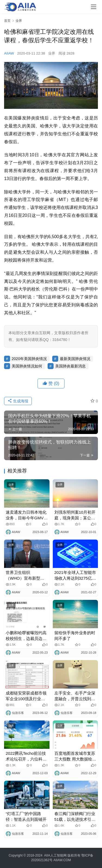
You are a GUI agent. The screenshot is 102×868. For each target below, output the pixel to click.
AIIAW (9, 53)
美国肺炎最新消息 (70, 366)
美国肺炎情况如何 (27, 366)
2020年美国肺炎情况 (29, 359)
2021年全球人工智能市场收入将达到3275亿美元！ (75, 576)
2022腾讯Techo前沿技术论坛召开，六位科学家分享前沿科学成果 (26, 756)
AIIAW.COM (62, 860)
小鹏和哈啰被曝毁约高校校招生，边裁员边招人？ (26, 636)
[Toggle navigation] (94, 7)
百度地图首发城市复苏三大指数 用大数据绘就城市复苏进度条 (75, 756)
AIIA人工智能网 (55, 855)
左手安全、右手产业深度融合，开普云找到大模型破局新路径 (75, 696)
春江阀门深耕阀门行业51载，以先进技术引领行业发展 (75, 817)
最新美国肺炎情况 (75, 359)
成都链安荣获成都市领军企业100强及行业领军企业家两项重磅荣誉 (26, 696)
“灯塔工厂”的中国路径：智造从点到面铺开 (26, 816)
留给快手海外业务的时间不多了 (75, 636)
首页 (7, 21)
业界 (52, 53)
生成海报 (18, 401)
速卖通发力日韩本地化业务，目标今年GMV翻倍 (27, 515)
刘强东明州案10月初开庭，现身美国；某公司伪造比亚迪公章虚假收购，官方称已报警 (75, 515)
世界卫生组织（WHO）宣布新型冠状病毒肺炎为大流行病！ (25, 576)
